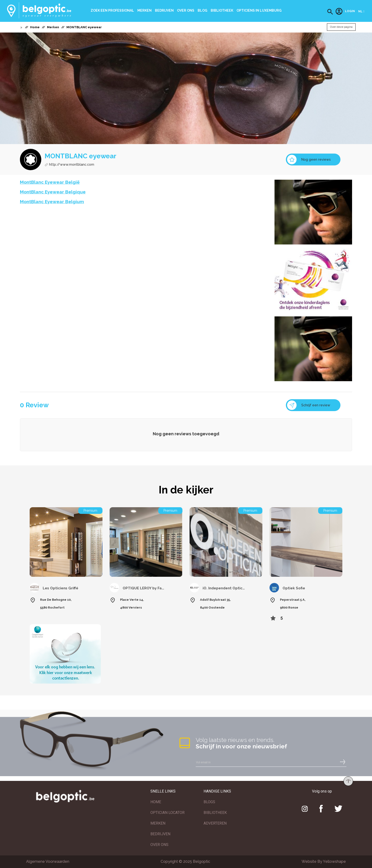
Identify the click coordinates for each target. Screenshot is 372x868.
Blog (202, 10)
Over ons (186, 10)
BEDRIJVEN (160, 834)
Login (345, 11)
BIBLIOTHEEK (215, 813)
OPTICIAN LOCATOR (167, 813)
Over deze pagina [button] (341, 27)
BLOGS (209, 802)
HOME (156, 802)
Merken (144, 10)
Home (35, 27)
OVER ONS (159, 845)
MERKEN (158, 823)
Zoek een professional (112, 10)
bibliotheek (222, 10)
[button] (330, 12)
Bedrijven (164, 10)
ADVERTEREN (215, 823)
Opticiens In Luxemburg (259, 10)
